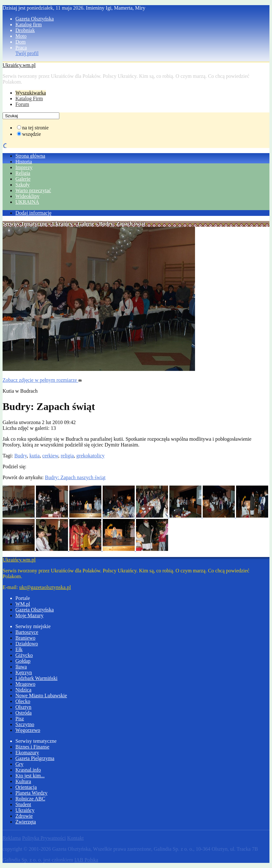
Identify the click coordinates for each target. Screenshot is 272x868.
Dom (21, 42)
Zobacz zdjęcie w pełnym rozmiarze (42, 380)
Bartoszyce (27, 632)
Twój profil (27, 53)
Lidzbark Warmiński (36, 678)
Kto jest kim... (30, 776)
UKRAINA (27, 202)
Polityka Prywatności (44, 838)
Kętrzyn (24, 672)
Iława (21, 667)
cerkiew (50, 456)
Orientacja (26, 787)
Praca (21, 48)
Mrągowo (25, 684)
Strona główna (30, 156)
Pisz (20, 719)
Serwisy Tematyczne (25, 224)
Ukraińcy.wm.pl (19, 65)
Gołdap (23, 661)
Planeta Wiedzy (31, 793)
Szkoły (22, 185)
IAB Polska (86, 860)
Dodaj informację (33, 213)
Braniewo (25, 638)
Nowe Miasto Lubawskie (41, 696)
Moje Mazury (30, 615)
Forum (22, 104)
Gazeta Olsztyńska (35, 19)
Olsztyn (23, 707)
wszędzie (32, 134)
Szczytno (25, 724)
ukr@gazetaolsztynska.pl (45, 587)
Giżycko (24, 655)
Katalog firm (29, 25)
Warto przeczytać (33, 190)
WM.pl (23, 604)
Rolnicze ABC (30, 799)
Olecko (23, 701)
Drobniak (25, 30)
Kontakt (75, 838)
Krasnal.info (28, 770)
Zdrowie (24, 816)
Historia (24, 162)
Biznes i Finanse (32, 747)
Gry (19, 764)
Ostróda (24, 713)
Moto (21, 36)
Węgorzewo (28, 730)
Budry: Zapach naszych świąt (75, 477)
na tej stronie (35, 128)
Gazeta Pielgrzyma (35, 758)
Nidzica (23, 690)
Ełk (19, 649)
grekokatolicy (90, 456)
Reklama (12, 838)
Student (23, 804)
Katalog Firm (29, 98)
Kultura (23, 781)
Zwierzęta (26, 822)
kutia (35, 456)
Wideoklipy (27, 196)
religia (67, 456)
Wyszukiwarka (31, 93)
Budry (21, 456)
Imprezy (24, 167)
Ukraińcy (62, 224)
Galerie (23, 179)
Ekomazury (27, 753)
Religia (23, 173)
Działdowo (27, 644)
